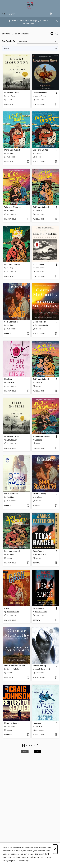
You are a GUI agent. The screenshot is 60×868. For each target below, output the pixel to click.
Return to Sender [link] (12, 723)
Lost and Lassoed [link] (12, 265)
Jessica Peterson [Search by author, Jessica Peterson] (13, 612)
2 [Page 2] (26, 746)
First (25, 752)
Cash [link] (7, 608)
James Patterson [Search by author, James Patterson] (41, 554)
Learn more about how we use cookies (33, 857)
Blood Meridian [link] (40, 322)
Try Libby (12, 21)
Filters (7, 49)
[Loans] (50, 14)
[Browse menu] (56, 14)
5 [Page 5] (35, 746)
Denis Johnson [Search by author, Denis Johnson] (40, 268)
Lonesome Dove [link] (11, 93)
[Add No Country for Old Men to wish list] (28, 678)
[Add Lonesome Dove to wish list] (28, 104)
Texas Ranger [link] (38, 551)
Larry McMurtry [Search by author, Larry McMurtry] (12, 96)
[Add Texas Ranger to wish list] (56, 563)
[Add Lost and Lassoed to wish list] (28, 276)
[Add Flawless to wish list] (28, 391)
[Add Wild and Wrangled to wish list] (28, 219)
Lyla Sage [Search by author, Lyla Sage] (10, 153)
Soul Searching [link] (11, 322)
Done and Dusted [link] (12, 150)
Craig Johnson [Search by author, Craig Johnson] (12, 726)
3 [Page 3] (29, 746)
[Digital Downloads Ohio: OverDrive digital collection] (30, 5)
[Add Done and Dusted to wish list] (28, 162)
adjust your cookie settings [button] (17, 861)
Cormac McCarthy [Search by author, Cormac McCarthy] (41, 325)
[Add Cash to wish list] (28, 620)
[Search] (4, 14)
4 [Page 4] (32, 746)
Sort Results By (9, 41)
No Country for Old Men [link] (15, 666)
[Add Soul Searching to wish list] (28, 334)
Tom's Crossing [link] (39, 666)
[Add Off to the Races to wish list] (28, 506)
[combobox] (25, 14)
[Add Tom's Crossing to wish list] (56, 678)
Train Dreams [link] (38, 265)
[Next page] (38, 746)
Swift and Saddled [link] (41, 207)
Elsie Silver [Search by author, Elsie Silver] (10, 382)
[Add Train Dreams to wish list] (56, 276)
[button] (51, 34)
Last (37, 752)
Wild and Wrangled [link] (13, 207)
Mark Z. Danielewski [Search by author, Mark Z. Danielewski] (42, 669)
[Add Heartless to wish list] (56, 735)
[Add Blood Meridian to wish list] (56, 334)
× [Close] (55, 849)
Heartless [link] (37, 723)
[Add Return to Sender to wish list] (28, 735)
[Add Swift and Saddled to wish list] (56, 219)
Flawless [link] (8, 379)
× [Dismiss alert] (57, 21)
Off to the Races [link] (11, 494)
